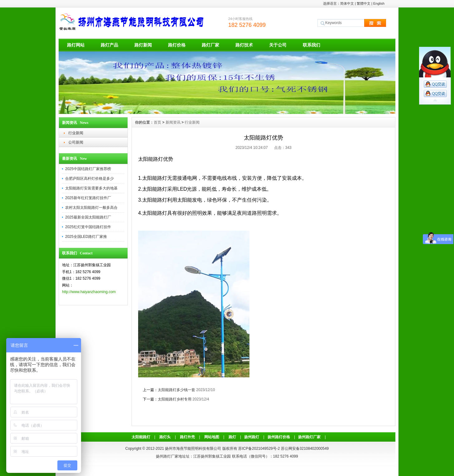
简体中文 (347, 3)
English (379, 3)
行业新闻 (76, 133)
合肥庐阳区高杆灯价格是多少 (89, 179)
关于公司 (278, 45)
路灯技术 (244, 45)
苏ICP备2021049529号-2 (259, 449)
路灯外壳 (187, 437)
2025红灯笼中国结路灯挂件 (88, 227)
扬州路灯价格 (279, 437)
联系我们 (312, 45)
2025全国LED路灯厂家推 (86, 237)
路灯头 (165, 437)
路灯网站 (76, 45)
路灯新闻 (143, 45)
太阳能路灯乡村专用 (175, 399)
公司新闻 (76, 142)
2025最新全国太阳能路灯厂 (88, 217)
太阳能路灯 (141, 437)
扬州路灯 (252, 437)
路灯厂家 (210, 45)
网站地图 (212, 437)
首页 (157, 122)
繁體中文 (364, 3)
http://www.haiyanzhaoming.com (89, 292)
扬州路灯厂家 (309, 437)
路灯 (232, 437)
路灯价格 (177, 45)
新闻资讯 (173, 122)
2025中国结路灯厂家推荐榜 (88, 169)
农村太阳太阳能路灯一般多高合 (91, 208)
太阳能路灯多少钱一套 (176, 390)
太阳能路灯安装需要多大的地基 (91, 188)
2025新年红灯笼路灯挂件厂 (88, 198)
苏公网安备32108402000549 (305, 449)
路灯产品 (109, 45)
